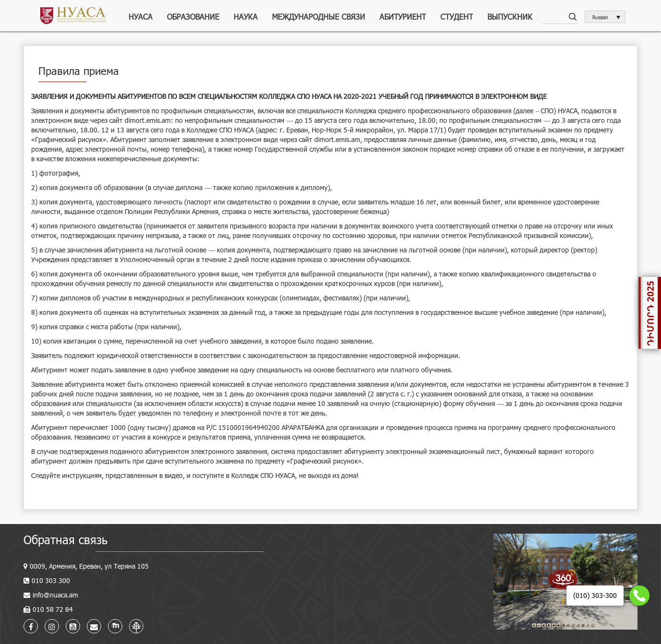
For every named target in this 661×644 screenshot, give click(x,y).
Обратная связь (65, 540)
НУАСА (141, 17)
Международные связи (319, 17)
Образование (193, 17)
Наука (246, 17)
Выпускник (510, 17)
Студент (457, 17)
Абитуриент (403, 17)
